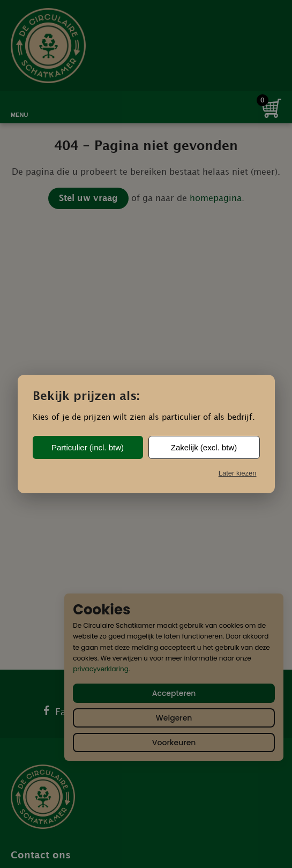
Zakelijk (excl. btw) (204, 447)
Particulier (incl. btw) (88, 447)
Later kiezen (238, 473)
